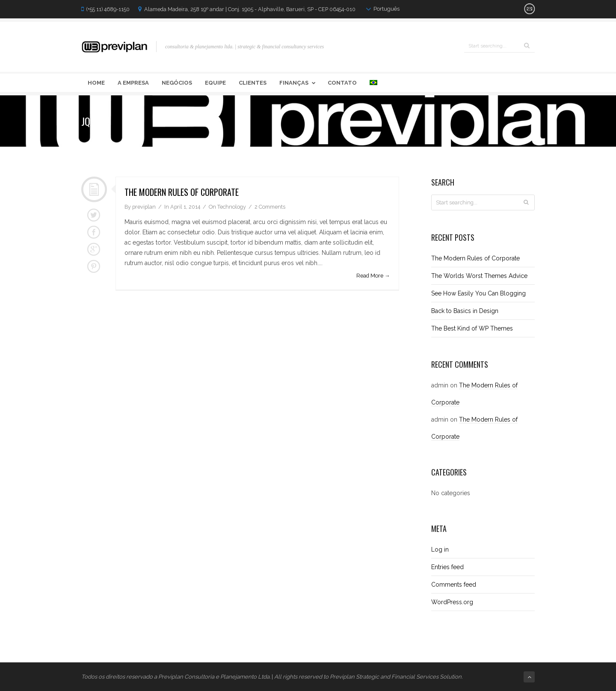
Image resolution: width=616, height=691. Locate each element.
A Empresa (133, 83)
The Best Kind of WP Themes (472, 328)
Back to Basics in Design (465, 311)
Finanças (299, 83)
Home (96, 83)
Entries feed (447, 567)
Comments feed (454, 585)
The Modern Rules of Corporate (182, 192)
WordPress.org (452, 602)
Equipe (215, 83)
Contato (342, 83)
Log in (440, 549)
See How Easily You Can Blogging (478, 293)
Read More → (373, 276)
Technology (232, 207)
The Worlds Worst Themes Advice (479, 276)
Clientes (253, 83)
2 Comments (270, 207)
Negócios (177, 83)
